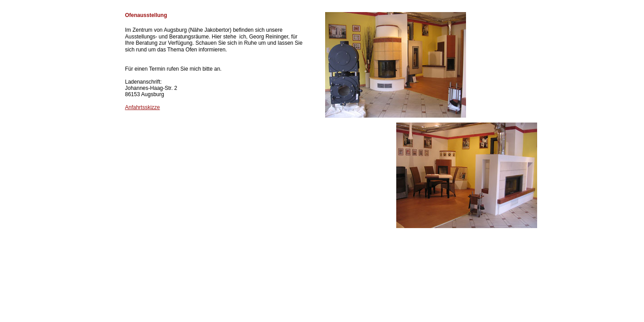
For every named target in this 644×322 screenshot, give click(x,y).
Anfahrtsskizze (143, 107)
